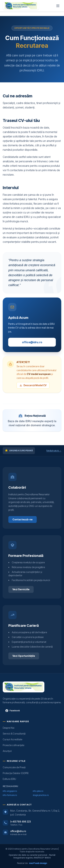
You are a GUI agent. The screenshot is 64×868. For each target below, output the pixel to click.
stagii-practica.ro (41, 795)
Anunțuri (7, 751)
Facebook (13, 711)
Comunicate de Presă (14, 767)
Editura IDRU (9, 779)
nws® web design (38, 863)
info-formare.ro (10, 795)
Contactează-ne (23, 519)
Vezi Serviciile (21, 589)
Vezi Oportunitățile (24, 656)
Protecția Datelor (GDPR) (16, 773)
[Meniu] (58, 6)
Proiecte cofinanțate (13, 745)
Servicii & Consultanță (14, 734)
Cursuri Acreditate (12, 739)
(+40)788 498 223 (21, 822)
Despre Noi (9, 728)
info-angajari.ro (10, 791)
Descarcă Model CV (33, 385)
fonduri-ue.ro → (54, 451)
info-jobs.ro (38, 791)
